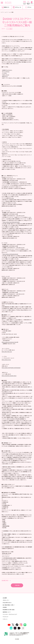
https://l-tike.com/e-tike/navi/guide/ (11, 222)
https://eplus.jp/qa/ (6, 360)
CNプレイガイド (6, 75)
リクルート (5, 619)
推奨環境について (7, 612)
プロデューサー (6, 600)
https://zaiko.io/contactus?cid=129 (10, 342)
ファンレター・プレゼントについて (10, 614)
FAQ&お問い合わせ (7, 603)
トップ (2, 12)
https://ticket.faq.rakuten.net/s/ (9, 376)
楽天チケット (5, 76)
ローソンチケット (6, 72)
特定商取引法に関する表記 (9, 610)
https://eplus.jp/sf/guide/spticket (10, 254)
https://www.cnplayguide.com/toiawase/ (11, 368)
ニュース (6, 12)
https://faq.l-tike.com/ (7, 352)
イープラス (4, 73)
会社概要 (5, 598)
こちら (13, 198)
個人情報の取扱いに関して (9, 605)
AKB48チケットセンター (7, 70)
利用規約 (5, 607)
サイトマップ (5, 617)
